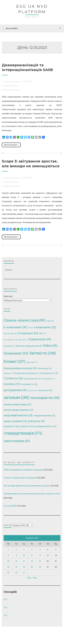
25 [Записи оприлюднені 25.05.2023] (32, 567)
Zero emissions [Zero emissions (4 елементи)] (10, 340)
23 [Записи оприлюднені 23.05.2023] (16, 567)
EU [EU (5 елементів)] (30, 328)
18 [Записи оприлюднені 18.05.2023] (32, 561)
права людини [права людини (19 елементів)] (15, 421)
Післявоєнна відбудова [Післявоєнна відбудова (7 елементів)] (26, 373)
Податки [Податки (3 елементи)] (8, 373)
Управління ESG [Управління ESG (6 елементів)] (33, 379)
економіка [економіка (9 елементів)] (45, 390)
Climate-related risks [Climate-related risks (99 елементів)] (24, 320)
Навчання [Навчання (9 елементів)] (45, 368)
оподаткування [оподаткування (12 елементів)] (44, 415)
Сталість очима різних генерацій (20, 478)
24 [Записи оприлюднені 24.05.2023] (24, 567)
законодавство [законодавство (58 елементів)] (45, 398)
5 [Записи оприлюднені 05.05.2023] (40, 550)
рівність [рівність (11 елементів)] (27, 426)
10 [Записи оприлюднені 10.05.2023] (24, 555)
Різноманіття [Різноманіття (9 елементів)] (49, 373)
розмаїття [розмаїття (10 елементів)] (11, 426)
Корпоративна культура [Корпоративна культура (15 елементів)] (20, 368)
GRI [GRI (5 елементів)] (6, 334)
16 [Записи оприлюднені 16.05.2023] (16, 561)
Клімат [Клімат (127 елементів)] (14, 361)
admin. (16, 86)
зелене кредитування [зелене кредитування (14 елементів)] (18, 410)
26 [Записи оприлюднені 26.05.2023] (40, 567)
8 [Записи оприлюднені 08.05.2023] (8, 555)
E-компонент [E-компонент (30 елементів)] (15, 327)
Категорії (8, 296)
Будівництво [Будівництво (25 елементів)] (40, 339)
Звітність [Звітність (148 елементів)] (43, 353)
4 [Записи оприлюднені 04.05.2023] (32, 550)
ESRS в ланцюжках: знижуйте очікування (24, 470)
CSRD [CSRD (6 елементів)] (50, 321)
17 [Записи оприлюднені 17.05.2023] (24, 561)
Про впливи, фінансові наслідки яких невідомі (27, 486)
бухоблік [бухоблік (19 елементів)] (12, 384)
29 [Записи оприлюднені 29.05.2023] (8, 573)
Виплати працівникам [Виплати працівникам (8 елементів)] (29, 346)
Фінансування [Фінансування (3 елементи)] (48, 379)
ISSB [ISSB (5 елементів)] (13, 334)
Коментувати (11, 90)
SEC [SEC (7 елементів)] (42, 334)
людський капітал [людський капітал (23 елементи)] (18, 415)
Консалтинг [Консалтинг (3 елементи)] (32, 362)
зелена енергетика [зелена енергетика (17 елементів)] (18, 405)
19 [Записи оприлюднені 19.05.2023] (40, 561)
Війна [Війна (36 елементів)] (50, 346)
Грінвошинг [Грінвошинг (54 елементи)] (16, 353)
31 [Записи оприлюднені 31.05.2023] (24, 573)
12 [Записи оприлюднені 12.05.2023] (40, 555)
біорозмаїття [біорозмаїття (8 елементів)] (29, 384)
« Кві (29, 578)
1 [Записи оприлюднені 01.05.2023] (8, 550)
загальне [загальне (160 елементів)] (16, 397)
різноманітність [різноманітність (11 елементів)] (45, 426)
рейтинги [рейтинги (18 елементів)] (36, 421)
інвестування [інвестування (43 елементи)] (17, 441)
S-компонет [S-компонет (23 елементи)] (28, 333)
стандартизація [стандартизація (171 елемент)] (23, 433)
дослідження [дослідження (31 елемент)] (15, 390)
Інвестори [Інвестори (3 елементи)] (23, 340)
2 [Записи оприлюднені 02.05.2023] (16, 550)
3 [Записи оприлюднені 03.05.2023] (24, 550)
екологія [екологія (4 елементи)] (33, 390)
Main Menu (10, 28)
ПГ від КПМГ (10, 506)
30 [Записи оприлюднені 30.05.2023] (16, 573)
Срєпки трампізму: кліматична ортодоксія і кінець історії (32, 494)
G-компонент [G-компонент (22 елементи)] (45, 327)
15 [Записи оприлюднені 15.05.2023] (8, 561)
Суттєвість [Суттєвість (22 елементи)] (13, 378)
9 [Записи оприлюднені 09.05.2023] (16, 555)
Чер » (35, 578)
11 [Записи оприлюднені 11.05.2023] (32, 555)
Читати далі (11, 145)
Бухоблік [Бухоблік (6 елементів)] (9, 346)
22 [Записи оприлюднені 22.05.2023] (8, 567)
